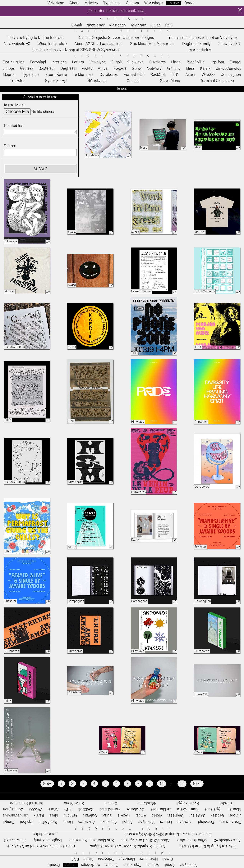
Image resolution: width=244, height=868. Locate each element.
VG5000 (208, 75)
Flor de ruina (14, 62)
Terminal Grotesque (217, 81)
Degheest (69, 69)
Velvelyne (98, 62)
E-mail (77, 25)
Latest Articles (124, 32)
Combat (133, 81)
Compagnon (231, 75)
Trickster (17, 81)
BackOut (158, 75)
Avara (191, 75)
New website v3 (17, 44)
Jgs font (218, 62)
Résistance (97, 81)
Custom (132, 3)
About (75, 3)
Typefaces (112, 3)
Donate (191, 3)
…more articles (198, 50)
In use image (15, 105)
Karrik (205, 69)
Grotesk (27, 69)
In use (174, 3)
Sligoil (117, 62)
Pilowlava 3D (229, 44)
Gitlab (156, 25)
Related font (14, 126)
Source (10, 146)
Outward (154, 69)
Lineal (176, 62)
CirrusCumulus (228, 69)
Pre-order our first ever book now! (116, 11)
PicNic (87, 69)
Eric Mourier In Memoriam (152, 44)
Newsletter (96, 25)
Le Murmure (83, 75)
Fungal (235, 62)
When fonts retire (52, 44)
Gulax (137, 69)
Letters (78, 62)
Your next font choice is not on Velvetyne (203, 38)
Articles (91, 3)
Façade (120, 69)
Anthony (174, 69)
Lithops (9, 69)
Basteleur (47, 69)
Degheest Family (197, 44)
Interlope (59, 62)
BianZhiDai (196, 62)
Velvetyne (56, 3)
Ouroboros (109, 75)
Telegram (138, 25)
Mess (190, 69)
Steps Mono (170, 81)
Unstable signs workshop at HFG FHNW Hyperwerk (76, 50)
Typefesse (31, 75)
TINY (175, 75)
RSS (169, 25)
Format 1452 (134, 75)
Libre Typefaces (124, 56)
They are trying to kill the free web (36, 38)
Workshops (154, 3)
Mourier (10, 75)
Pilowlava (135, 62)
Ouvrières (157, 62)
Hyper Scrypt (56, 81)
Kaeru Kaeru (56, 75)
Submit (40, 169)
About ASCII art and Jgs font (99, 44)
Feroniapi (38, 62)
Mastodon (118, 25)
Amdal (103, 69)
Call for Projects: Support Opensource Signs (117, 38)
